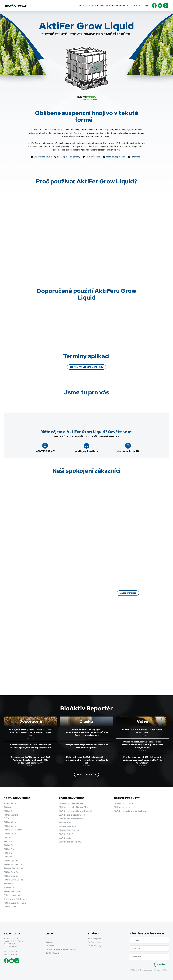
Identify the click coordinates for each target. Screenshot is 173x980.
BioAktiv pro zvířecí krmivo (71, 803)
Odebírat (162, 964)
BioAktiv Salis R (66, 838)
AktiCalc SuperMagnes (14, 868)
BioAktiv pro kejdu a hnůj (70, 842)
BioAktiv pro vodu (122, 807)
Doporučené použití (43, 157)
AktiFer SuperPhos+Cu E (15, 903)
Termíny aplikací (93, 157)
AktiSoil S (8, 857)
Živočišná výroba (94, 942)
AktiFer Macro (10, 826)
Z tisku (86, 721)
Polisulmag (9, 887)
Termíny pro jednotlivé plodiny (86, 367)
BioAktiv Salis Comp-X (69, 830)
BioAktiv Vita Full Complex (16, 899)
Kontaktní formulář (128, 451)
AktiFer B (8, 853)
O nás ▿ (133, 6)
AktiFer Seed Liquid (13, 891)
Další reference (128, 593)
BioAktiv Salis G (66, 834)
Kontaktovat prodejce (116, 157)
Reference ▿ (84, 6)
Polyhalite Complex (13, 895)
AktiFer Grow (10, 834)
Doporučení (31, 721)
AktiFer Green (10, 845)
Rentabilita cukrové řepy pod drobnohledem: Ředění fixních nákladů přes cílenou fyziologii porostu (86, 732)
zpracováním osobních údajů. (157, 970)
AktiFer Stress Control (14, 880)
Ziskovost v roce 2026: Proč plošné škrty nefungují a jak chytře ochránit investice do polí (86, 760)
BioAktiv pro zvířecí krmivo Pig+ (74, 807)
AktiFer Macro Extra (13, 830)
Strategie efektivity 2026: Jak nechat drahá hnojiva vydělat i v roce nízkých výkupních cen (31, 732)
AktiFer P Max (10, 907)
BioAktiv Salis (65, 823)
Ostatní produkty (94, 946)
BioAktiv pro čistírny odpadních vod (130, 811)
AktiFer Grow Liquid (13, 864)
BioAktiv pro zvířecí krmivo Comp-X (75, 811)
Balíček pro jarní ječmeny (69, 157)
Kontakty (146, 6)
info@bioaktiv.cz (10, 954)
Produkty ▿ (100, 6)
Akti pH (7, 837)
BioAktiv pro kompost (124, 803)
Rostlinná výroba (94, 938)
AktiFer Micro (10, 822)
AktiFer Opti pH (11, 861)
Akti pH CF (9, 841)
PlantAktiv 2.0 (10, 803)
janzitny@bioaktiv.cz (86, 451)
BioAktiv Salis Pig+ (67, 826)
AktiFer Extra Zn (11, 872)
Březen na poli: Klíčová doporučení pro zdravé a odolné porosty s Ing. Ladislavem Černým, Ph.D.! (142, 745)
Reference (135, 157)
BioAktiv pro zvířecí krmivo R (72, 819)
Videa (142, 721)
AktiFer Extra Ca (11, 876)
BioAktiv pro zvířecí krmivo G (72, 815)
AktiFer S (8, 811)
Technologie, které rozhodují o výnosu (61, 949)
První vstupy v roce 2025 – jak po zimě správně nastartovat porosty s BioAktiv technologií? (142, 760)
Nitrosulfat (9, 884)
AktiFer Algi (9, 849)
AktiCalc (8, 807)
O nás (48, 938)
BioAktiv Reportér (117, 6)
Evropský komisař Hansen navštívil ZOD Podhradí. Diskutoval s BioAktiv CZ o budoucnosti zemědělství (31, 760)
